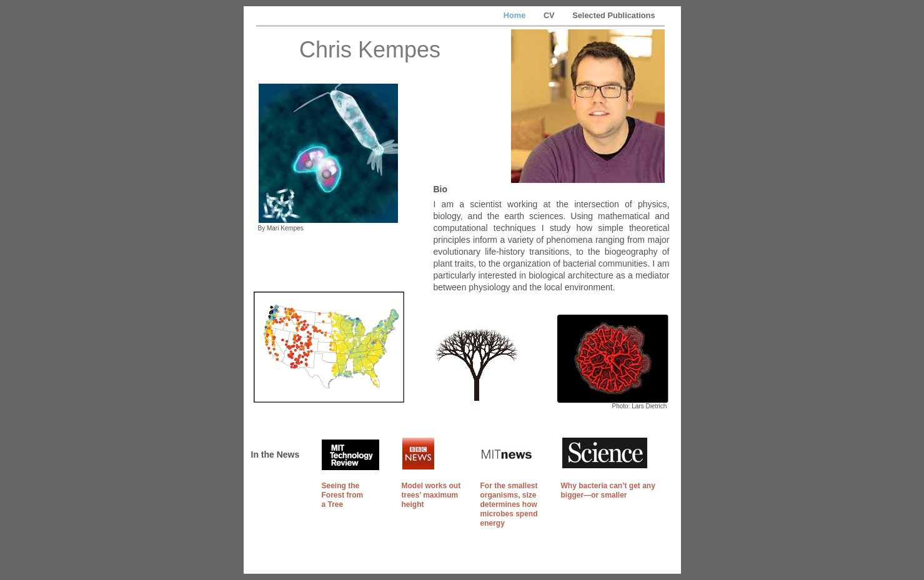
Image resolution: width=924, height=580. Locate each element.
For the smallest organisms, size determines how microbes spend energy (509, 504)
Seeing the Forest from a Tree (343, 495)
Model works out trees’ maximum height (431, 495)
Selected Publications (614, 15)
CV (550, 15)
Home (516, 15)
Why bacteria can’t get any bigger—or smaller (608, 490)
